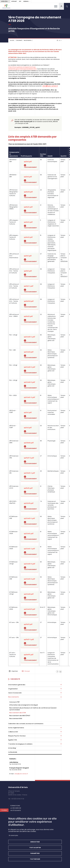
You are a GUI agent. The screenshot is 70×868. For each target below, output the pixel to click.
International (16, 813)
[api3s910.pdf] (30, 304)
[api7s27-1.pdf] (30, 642)
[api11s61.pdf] (30, 536)
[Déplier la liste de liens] (61, 685)
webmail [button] (26, 1)
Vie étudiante (16, 810)
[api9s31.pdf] (30, 491)
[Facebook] (57, 672)
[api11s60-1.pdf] (30, 340)
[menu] (56, 6)
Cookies (4, 812)
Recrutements (28, 40)
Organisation (13, 689)
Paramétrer (35, 855)
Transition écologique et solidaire (20, 744)
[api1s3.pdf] (30, 430)
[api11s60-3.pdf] (30, 385)
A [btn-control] (57, 40)
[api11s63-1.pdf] (30, 521)
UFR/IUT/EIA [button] (4, 1)
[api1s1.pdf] (30, 415)
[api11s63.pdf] (30, 355)
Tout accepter (35, 850)
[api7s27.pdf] (30, 627)
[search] (67, 6)
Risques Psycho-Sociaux (17, 736)
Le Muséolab (13, 752)
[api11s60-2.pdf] (30, 370)
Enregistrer (35, 844)
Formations (15, 806)
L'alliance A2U (13, 732)
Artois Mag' (12, 748)
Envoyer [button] (26, 671)
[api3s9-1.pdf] (30, 289)
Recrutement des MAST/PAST (20, 716)
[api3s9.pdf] (30, 274)
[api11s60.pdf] (30, 597)
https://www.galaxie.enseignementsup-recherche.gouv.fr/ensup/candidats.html (22, 68)
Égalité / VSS (13, 740)
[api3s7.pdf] (30, 259)
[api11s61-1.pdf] (30, 552)
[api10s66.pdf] (30, 446)
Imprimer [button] (13, 671)
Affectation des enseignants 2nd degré (24, 705)
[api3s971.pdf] (30, 657)
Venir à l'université (15, 693)
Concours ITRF (14, 702)
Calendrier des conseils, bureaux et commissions (26, 724)
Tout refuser (35, 861)
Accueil (12, 40)
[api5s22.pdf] (30, 319)
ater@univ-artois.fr (21, 774)
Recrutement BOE (16, 718)
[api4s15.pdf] (30, 240)
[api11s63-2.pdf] (30, 582)
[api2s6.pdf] (30, 180)
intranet (14, 1)
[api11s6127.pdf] (30, 612)
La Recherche (16, 808)
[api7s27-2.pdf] (30, 461)
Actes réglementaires (16, 728)
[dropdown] (61, 6)
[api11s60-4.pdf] (30, 567)
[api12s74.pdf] (30, 506)
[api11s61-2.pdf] (30, 400)
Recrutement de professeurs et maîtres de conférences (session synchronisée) (33, 709)
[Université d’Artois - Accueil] (6, 6)
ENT (20, 1)
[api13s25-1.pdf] (30, 476)
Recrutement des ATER (18, 713)
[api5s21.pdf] (30, 210)
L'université (19, 40)
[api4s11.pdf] (30, 225)
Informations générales (17, 685)
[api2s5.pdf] (30, 164)
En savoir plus (13, 837)
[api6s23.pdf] (30, 195)
